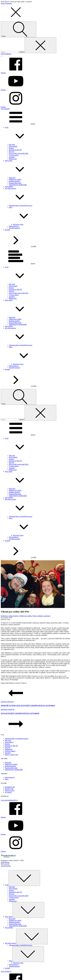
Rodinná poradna (14, 181)
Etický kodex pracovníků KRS (19, 153)
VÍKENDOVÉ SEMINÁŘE (18, 185)
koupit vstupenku (6, 3)
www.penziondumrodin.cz (9, 800)
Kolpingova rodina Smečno (10, 616)
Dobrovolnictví (14, 226)
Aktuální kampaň (14, 228)
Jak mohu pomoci (37, 196)
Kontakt (7, 230)
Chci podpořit (5, 109)
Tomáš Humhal (6, 866)
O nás (37, 135)
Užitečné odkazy (10, 751)
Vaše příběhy (9, 187)
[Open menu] (2, 56)
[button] (16, 19)
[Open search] (19, 29)
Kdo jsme (12, 144)
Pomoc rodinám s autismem (41, 616)
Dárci (39, 215)
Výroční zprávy (14, 155)
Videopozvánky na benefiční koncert (21, 205)
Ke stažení (8, 792)
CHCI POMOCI (6, 54)
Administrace (5, 862)
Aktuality (12, 157)
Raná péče (12, 178)
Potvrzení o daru (18, 224)
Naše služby (37, 168)
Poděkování (9, 749)
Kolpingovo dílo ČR (15, 150)
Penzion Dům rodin (15, 183)
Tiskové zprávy (10, 791)
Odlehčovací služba (15, 179)
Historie (11, 148)
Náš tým (11, 152)
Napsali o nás (9, 789)
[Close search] (40, 45)
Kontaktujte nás (10, 787)
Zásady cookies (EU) (12, 755)
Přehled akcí (13, 159)
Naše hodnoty (13, 146)
